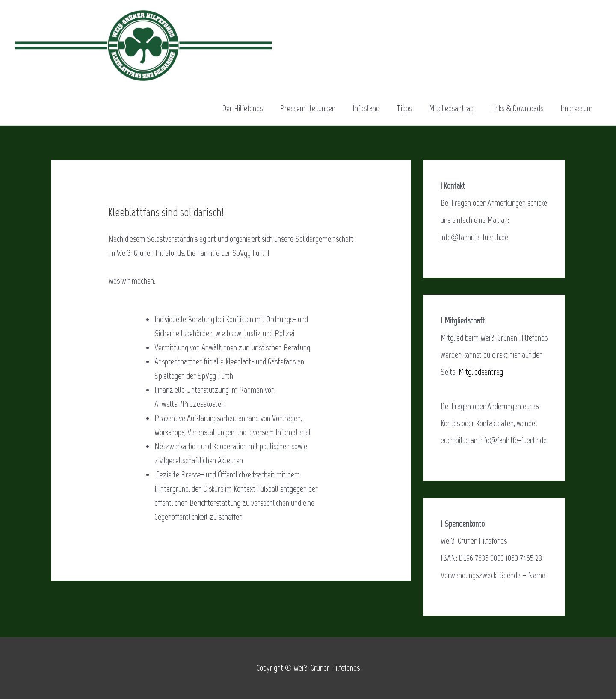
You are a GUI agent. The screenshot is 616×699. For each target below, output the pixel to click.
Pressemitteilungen (308, 108)
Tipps (404, 108)
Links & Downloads (517, 108)
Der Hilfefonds (243, 108)
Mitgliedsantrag (451, 108)
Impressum (576, 108)
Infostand (366, 108)
